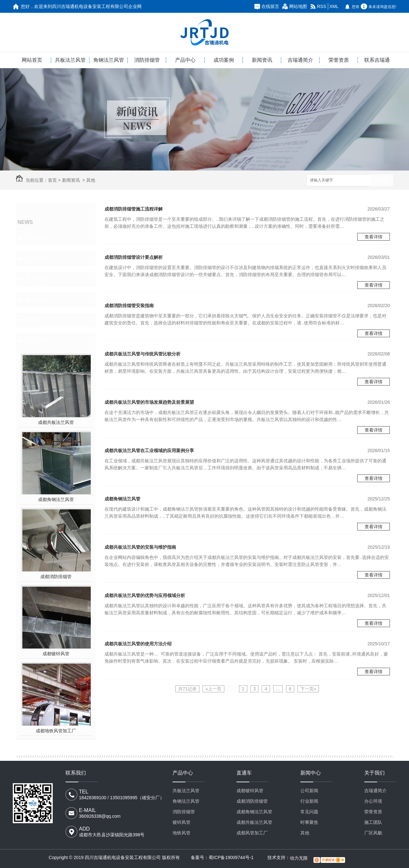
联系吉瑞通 (377, 60)
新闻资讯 (262, 60)
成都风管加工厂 (252, 833)
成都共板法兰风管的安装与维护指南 (140, 547)
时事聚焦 (37, 299)
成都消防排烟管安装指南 (129, 306)
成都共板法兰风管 (56, 422)
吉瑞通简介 (300, 60)
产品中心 (185, 60)
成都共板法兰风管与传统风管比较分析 (143, 354)
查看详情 (374, 237)
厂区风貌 (373, 833)
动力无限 (299, 858)
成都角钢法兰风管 (56, 499)
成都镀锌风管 (56, 654)
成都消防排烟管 (56, 577)
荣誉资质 (339, 60)
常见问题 (37, 279)
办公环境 (373, 801)
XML (334, 6)
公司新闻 (37, 238)
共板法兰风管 (70, 60)
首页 (52, 180)
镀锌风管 (181, 822)
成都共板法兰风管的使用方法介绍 (138, 644)
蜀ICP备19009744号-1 (231, 857)
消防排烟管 (147, 60)
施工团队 (373, 822)
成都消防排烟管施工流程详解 (134, 209)
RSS (322, 6)
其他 (91, 180)
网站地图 (298, 6)
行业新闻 (37, 259)
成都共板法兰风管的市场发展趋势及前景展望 (149, 402)
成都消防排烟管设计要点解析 (134, 257)
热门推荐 (37, 340)
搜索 (382, 181)
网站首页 (32, 60)
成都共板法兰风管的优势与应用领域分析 (145, 595)
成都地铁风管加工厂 (56, 731)
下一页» (308, 689)
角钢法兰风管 (109, 60)
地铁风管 (181, 833)
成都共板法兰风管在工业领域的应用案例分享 (149, 450)
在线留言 (270, 6)
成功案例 (224, 60)
